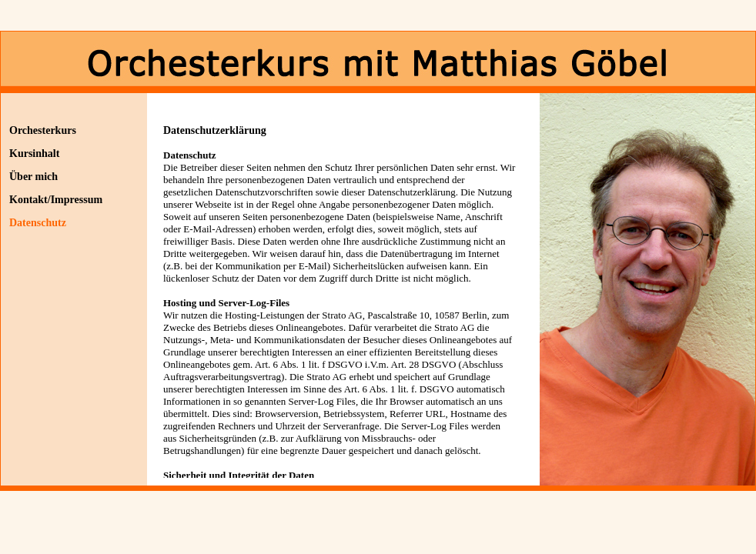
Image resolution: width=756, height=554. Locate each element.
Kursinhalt (34, 154)
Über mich (33, 177)
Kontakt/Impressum (56, 200)
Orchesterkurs (43, 130)
